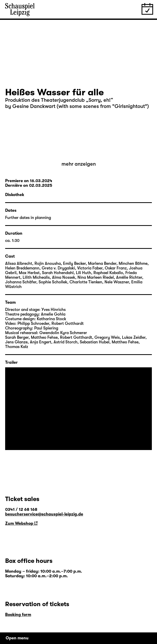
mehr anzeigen (79, 164)
